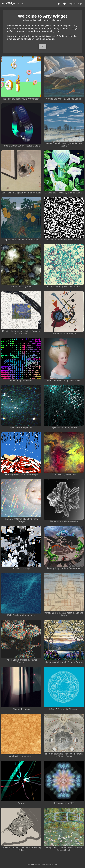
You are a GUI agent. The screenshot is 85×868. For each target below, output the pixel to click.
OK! (42, 46)
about (20, 3)
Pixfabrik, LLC (52, 864)
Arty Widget (9, 3)
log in (80, 4)
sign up (73, 4)
